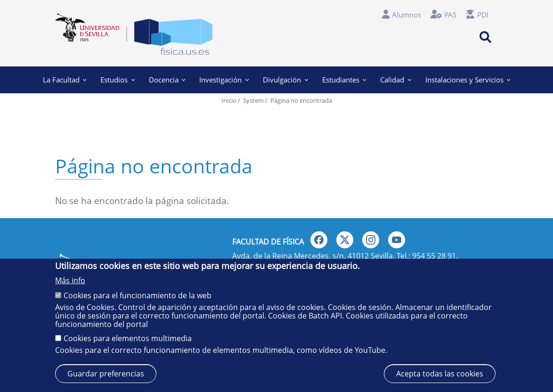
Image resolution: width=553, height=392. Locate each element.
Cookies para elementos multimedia (128, 338)
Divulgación (285, 80)
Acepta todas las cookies (440, 374)
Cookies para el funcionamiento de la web (138, 295)
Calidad (396, 80)
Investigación (224, 80)
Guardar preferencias (106, 374)
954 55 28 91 (434, 256)
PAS (450, 15)
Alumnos (407, 15)
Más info (70, 280)
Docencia (167, 80)
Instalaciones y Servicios (468, 80)
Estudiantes (344, 80)
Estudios (118, 80)
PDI (483, 15)
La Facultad (65, 80)
